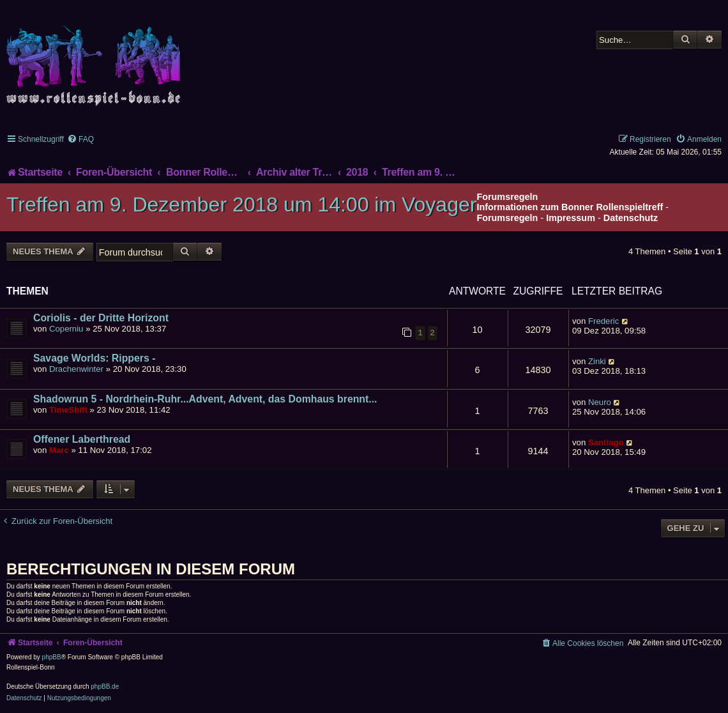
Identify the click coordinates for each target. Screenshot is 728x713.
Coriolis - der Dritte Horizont (101, 318)
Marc (59, 450)
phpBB (52, 657)
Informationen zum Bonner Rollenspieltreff (570, 207)
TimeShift (68, 410)
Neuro (600, 402)
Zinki (597, 361)
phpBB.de (105, 686)
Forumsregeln (507, 218)
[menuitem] (80, 139)
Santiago (606, 442)
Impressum (571, 218)
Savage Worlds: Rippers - (94, 358)
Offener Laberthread (82, 439)
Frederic (603, 321)
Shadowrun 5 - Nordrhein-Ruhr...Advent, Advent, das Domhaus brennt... (205, 399)
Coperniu (66, 329)
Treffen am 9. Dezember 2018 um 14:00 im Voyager (241, 204)
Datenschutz (631, 218)
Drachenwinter (76, 369)
